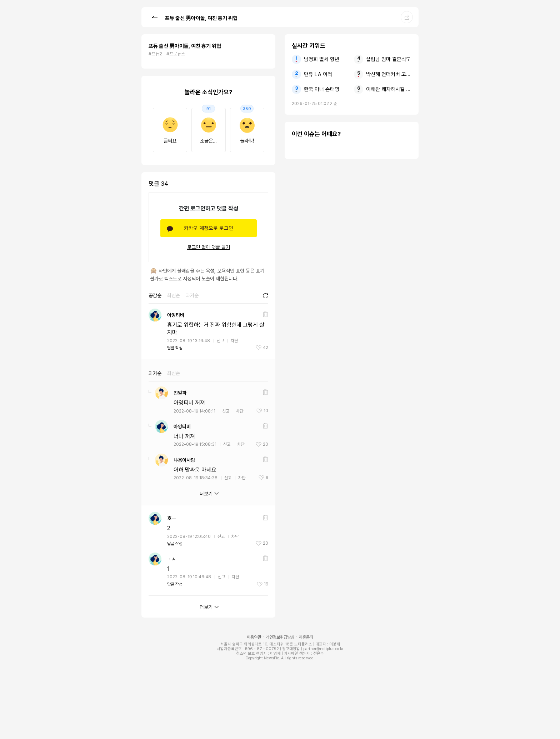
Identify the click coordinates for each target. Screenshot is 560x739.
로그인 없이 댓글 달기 (209, 247)
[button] (154, 17)
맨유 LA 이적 (318, 74)
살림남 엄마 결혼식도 (388, 59)
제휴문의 (306, 637)
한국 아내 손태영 (322, 89)
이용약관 (254, 637)
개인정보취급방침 (280, 637)
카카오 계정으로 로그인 (209, 228)
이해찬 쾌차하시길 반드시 (389, 89)
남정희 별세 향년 (322, 59)
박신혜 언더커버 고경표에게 (389, 74)
